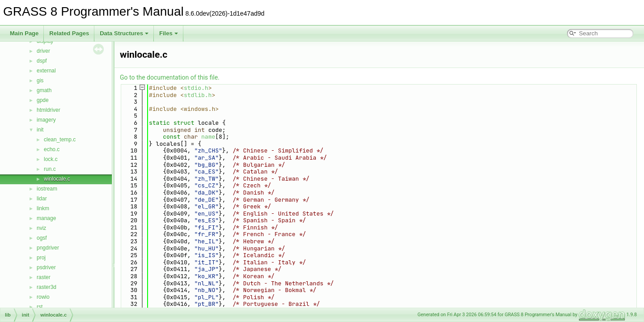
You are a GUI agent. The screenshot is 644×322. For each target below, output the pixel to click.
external (46, 71)
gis (40, 80)
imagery (46, 120)
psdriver (46, 267)
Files (169, 33)
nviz (41, 228)
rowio (43, 297)
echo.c (52, 149)
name (208, 137)
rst (40, 307)
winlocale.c (57, 179)
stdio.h (196, 88)
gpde (43, 100)
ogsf (42, 238)
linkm (43, 208)
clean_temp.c (60, 140)
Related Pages (69, 33)
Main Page (24, 33)
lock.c (51, 159)
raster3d (47, 287)
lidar (42, 199)
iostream (47, 189)
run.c (50, 169)
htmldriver (49, 110)
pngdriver (48, 248)
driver (43, 51)
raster (44, 277)
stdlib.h (198, 95)
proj (41, 258)
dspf (42, 61)
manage (46, 218)
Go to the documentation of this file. (170, 77)
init (40, 130)
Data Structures (124, 33)
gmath (44, 90)
